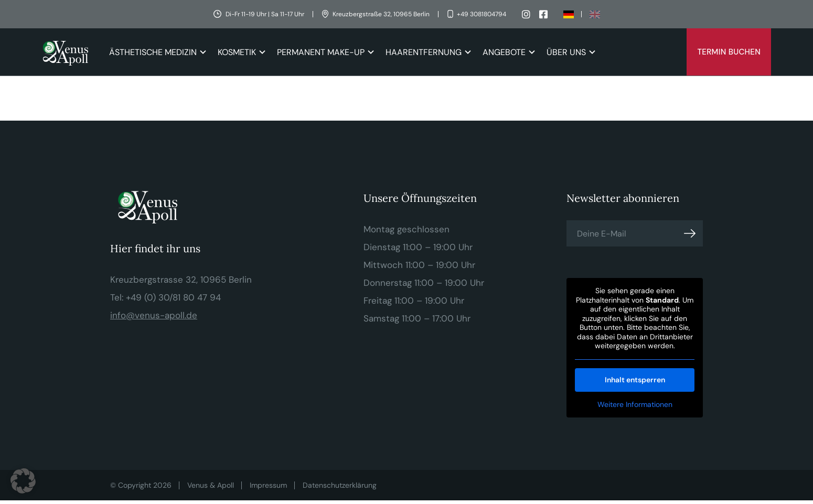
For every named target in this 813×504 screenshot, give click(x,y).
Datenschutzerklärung (340, 485)
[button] (23, 481)
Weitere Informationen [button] (634, 405)
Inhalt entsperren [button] (634, 380)
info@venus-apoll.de (154, 315)
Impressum (268, 485)
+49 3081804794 (482, 14)
